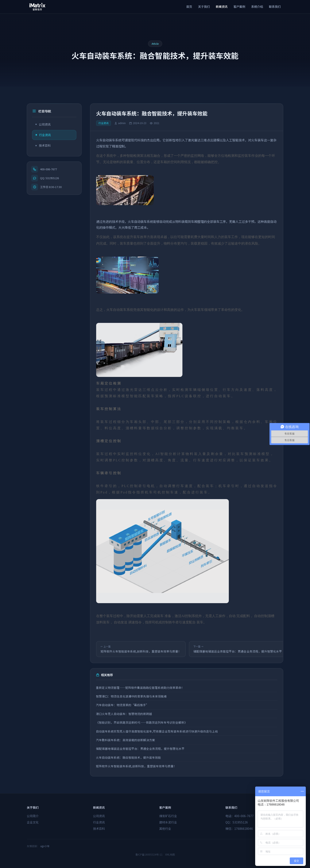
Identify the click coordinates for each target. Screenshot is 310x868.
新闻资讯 (222, 7)
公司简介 (33, 816)
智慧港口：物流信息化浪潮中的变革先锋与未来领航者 (132, 696)
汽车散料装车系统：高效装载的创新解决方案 (126, 740)
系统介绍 (257, 7)
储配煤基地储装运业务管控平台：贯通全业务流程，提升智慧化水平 (140, 749)
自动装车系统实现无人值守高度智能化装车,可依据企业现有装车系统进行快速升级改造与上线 (157, 731)
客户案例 (239, 7)
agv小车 (45, 846)
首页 (189, 7)
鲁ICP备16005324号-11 (149, 854)
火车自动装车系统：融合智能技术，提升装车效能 (129, 757)
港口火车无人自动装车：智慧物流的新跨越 (124, 714)
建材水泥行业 (168, 822)
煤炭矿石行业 (168, 816)
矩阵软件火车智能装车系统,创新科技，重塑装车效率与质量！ (136, 766)
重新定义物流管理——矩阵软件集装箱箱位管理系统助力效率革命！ (140, 688)
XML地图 (170, 854)
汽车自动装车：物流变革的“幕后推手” (123, 705)
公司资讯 (43, 124)
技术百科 (43, 145)
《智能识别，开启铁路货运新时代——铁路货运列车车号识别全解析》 (142, 722)
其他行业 (165, 829)
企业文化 (33, 822)
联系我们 (275, 7)
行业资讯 (43, 135)
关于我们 (204, 7)
